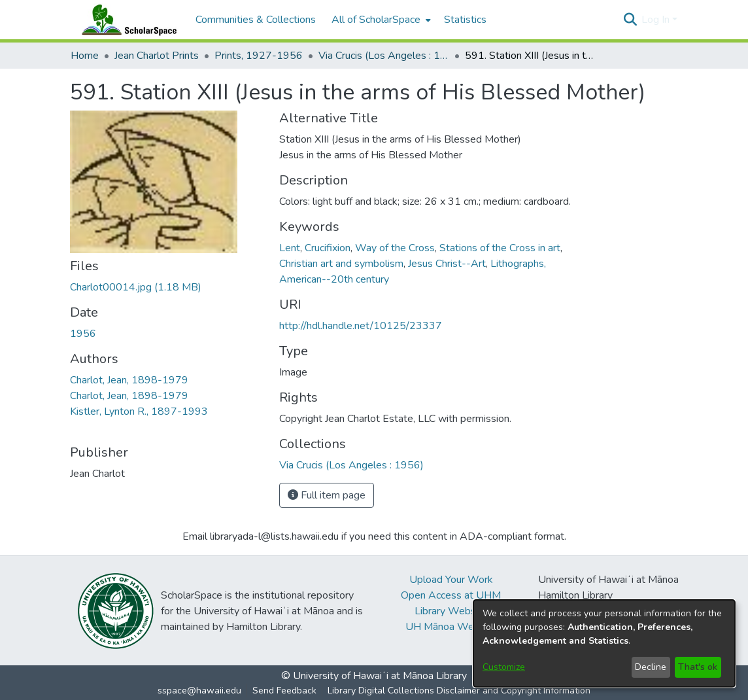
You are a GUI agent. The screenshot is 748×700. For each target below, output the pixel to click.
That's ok (698, 667)
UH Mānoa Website (451, 627)
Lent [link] (290, 248)
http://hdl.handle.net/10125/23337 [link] (361, 326)
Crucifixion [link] (328, 248)
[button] (630, 20)
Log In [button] (657, 20)
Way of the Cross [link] (395, 248)
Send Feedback (284, 691)
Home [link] (85, 56)
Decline (651, 667)
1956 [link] (83, 334)
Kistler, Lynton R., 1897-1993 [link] (139, 411)
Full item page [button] (327, 495)
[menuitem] (380, 20)
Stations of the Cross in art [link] (500, 248)
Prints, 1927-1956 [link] (259, 56)
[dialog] (604, 643)
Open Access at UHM (451, 595)
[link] (136, 287)
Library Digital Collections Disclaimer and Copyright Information (459, 691)
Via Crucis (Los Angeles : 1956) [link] (384, 56)
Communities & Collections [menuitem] (256, 20)
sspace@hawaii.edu (199, 691)
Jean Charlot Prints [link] (157, 56)
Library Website (451, 611)
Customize (504, 667)
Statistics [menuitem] (465, 20)
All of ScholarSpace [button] (376, 20)
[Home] (126, 20)
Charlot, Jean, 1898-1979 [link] (129, 380)
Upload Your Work (451, 580)
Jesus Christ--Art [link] (447, 264)
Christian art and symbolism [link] (341, 264)
